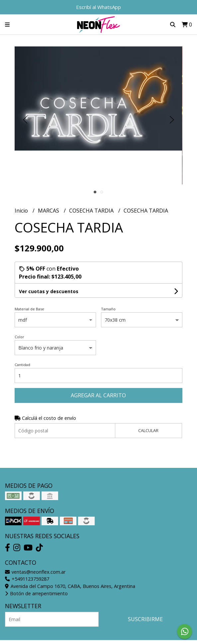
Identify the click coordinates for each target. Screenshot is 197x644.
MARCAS (49, 211)
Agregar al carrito (98, 395)
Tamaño (108, 309)
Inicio (22, 211)
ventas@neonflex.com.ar (35, 572)
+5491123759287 (27, 579)
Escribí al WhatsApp (98, 7)
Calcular (148, 430)
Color (19, 337)
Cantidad (22, 365)
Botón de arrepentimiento (36, 593)
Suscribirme (145, 619)
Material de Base (29, 309)
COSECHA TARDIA (92, 211)
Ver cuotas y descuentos (49, 291)
